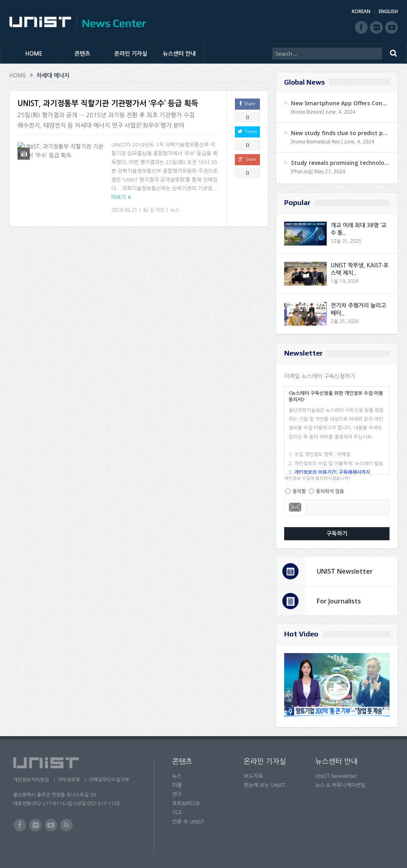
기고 (177, 813)
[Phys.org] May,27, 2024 (318, 172)
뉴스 (175, 210)
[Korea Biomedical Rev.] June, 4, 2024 (332, 142)
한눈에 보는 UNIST (265, 785)
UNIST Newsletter (345, 571)
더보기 (119, 197)
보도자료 (253, 776)
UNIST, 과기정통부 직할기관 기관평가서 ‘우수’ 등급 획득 (108, 103)
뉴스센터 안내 (179, 54)
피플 (177, 785)
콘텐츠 (82, 54)
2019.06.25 (124, 210)
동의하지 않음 (330, 491)
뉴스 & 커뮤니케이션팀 (340, 785)
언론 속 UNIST (188, 822)
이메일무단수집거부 (112, 780)
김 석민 (157, 210)
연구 (177, 794)
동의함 (299, 491)
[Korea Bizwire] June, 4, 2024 (323, 112)
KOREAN (361, 11)
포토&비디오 (186, 803)
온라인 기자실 (131, 54)
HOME (34, 54)
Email (295, 507)
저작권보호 (70, 780)
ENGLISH (388, 11)
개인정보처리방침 (31, 780)
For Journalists (339, 601)
